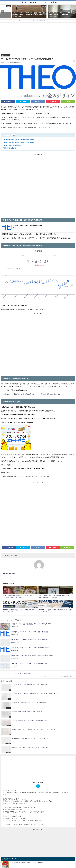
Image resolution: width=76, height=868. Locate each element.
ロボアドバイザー (6, 55)
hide (13, 135)
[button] (3, 12)
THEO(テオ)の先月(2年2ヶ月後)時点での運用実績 (18, 140)
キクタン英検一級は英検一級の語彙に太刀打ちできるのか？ (27, 863)
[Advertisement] (38, 170)
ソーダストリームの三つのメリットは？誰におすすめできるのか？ (58, 677)
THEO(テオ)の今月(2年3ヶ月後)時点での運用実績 (18, 142)
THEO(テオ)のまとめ (9, 148)
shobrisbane (9, 573)
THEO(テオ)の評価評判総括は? (13, 145)
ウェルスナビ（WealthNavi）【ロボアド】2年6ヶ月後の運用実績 (17, 673)
